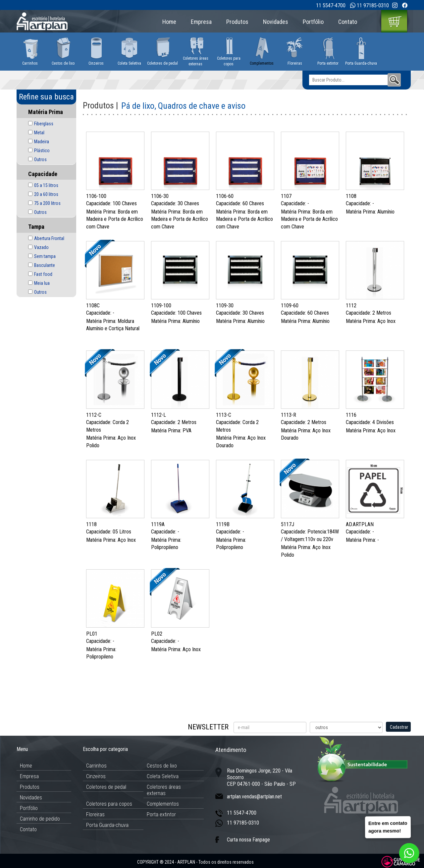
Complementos (163, 804)
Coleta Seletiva (163, 776)
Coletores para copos (109, 804)
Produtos (237, 22)
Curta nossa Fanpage (248, 840)
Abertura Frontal (49, 238)
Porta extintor (161, 814)
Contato (348, 22)
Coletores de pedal (106, 787)
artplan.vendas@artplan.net (254, 797)
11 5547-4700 (331, 5)
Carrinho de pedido (40, 819)
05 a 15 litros (46, 185)
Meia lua (42, 283)
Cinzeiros (96, 776)
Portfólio (313, 22)
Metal (39, 133)
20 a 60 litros (46, 194)
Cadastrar (399, 727)
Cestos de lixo (162, 766)
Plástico (42, 151)
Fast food (43, 274)
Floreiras (95, 814)
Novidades (276, 22)
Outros (40, 159)
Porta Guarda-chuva (107, 825)
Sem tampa (45, 256)
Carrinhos (96, 766)
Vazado (41, 247)
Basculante (45, 265)
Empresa (201, 22)
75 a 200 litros (47, 203)
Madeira (42, 142)
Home (169, 22)
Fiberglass (44, 124)
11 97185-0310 (373, 5)
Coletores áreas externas (164, 790)
